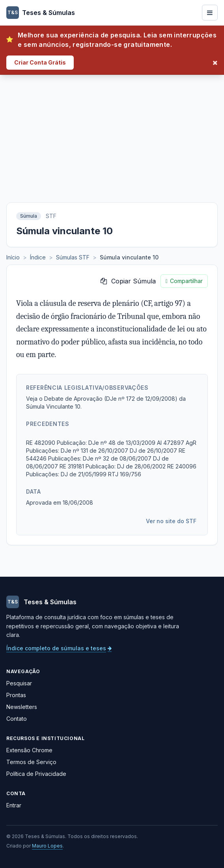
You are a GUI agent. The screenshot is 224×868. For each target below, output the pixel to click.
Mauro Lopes (47, 846)
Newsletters (22, 707)
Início (13, 257)
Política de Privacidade (36, 774)
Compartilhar (184, 281)
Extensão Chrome (29, 750)
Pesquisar (19, 683)
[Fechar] (215, 63)
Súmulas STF (73, 257)
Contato (17, 719)
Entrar (14, 805)
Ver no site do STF (171, 521)
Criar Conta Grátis (40, 62)
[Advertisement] (112, 134)
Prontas (16, 695)
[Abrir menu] (210, 13)
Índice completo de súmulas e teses (59, 648)
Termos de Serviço (31, 762)
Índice (38, 257)
